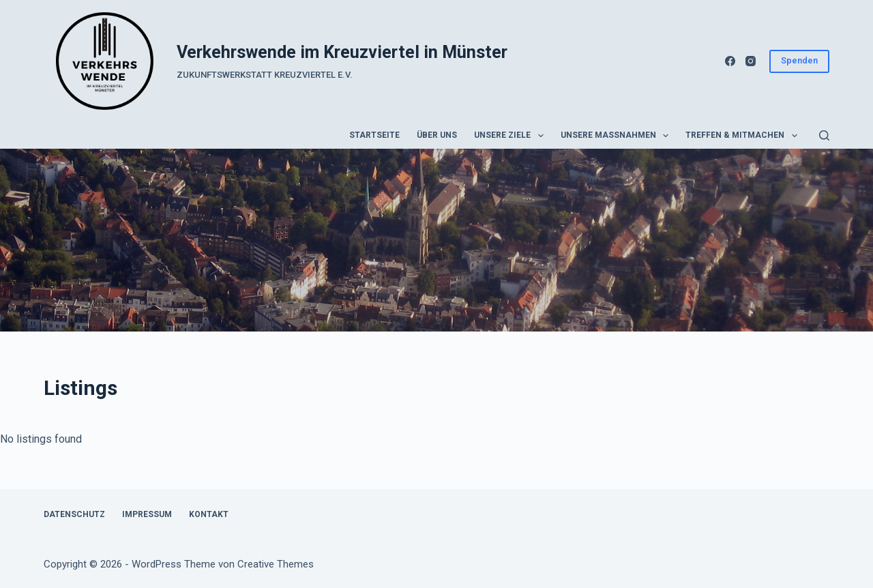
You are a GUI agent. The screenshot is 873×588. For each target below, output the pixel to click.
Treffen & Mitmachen (744, 136)
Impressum (147, 514)
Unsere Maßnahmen (617, 136)
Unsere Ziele (511, 136)
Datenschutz (74, 514)
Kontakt (209, 514)
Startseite (374, 135)
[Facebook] (730, 61)
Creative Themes (276, 564)
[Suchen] (824, 135)
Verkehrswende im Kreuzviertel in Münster (342, 52)
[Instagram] (751, 61)
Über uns (437, 135)
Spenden (799, 60)
